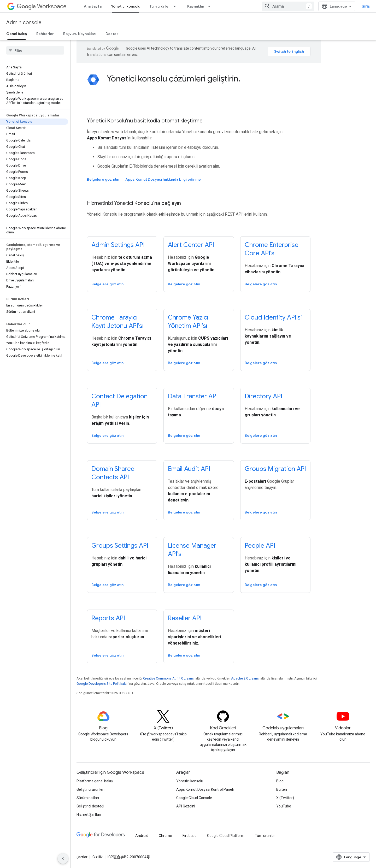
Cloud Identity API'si (273, 317)
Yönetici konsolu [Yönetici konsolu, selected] (126, 6)
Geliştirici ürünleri (90, 789)
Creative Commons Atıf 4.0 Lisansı (169, 678)
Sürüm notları (88, 798)
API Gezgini (186, 806)
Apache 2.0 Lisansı (245, 678)
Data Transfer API (193, 396)
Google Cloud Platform (226, 836)
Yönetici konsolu (190, 781)
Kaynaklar (196, 6)
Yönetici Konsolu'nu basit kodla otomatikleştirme (145, 121)
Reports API (108, 618)
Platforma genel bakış (95, 781)
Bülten (282, 789)
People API (260, 546)
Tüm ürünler (160, 6)
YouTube (284, 806)
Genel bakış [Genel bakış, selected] (17, 34)
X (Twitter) (285, 798)
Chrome (165, 836)
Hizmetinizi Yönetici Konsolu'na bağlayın (134, 203)
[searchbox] (35, 50)
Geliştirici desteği (90, 806)
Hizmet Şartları (89, 814)
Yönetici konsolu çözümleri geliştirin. (174, 79)
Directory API (263, 396)
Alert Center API (191, 245)
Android (142, 836)
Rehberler (45, 34)
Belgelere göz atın (103, 179)
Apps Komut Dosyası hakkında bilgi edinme (163, 179)
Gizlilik (98, 857)
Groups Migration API (275, 469)
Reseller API (185, 618)
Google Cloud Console (194, 798)
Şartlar (82, 857)
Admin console (24, 23)
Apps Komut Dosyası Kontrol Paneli (205, 789)
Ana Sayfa (93, 6)
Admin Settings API (118, 245)
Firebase (190, 836)
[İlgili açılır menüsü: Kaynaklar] (211, 6)
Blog (280, 781)
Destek (112, 34)
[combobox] (337, 6)
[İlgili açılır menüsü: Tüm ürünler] (176, 6)
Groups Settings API (120, 546)
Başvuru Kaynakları (80, 34)
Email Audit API (189, 469)
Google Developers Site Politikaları (102, 684)
